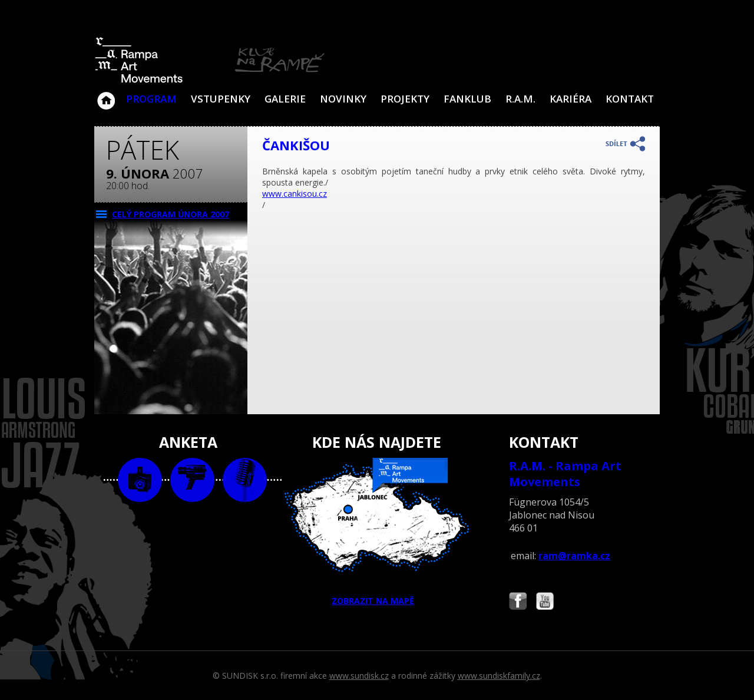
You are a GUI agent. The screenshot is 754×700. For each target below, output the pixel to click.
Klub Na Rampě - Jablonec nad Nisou (106, 95)
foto (140, 480)
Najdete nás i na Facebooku (518, 602)
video (192, 480)
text (245, 480)
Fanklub (467, 99)
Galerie (285, 99)
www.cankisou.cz (295, 194)
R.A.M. (520, 99)
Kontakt (630, 99)
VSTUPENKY (221, 99)
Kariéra (571, 99)
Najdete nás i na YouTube (545, 602)
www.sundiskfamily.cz (499, 676)
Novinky (343, 99)
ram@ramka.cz (574, 556)
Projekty (405, 99)
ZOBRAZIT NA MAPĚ (377, 532)
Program (151, 99)
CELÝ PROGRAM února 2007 (171, 214)
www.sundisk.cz (359, 676)
